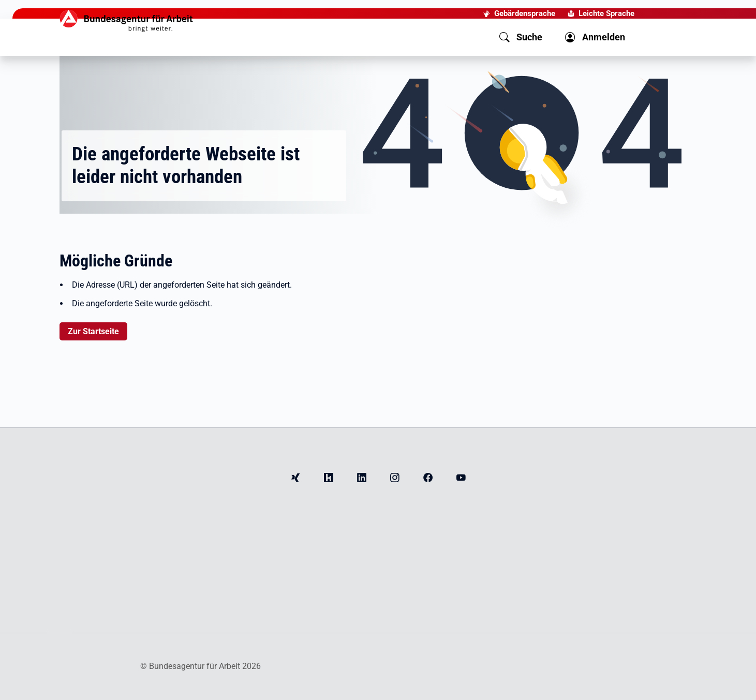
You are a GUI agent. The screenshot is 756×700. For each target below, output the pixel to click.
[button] (521, 37)
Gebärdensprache (525, 13)
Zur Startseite (93, 331)
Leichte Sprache (606, 13)
